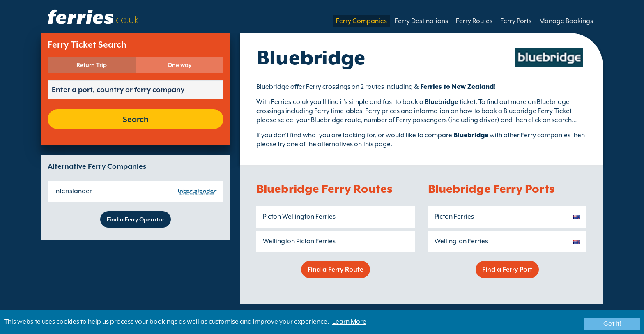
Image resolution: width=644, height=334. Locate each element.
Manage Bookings (566, 21)
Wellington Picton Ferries (299, 241)
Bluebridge (471, 135)
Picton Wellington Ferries (299, 217)
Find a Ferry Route (336, 270)
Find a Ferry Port (507, 270)
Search (136, 119)
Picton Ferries (454, 217)
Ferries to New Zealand (457, 87)
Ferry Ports (516, 21)
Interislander (73, 191)
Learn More (349, 322)
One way (179, 65)
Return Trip (92, 65)
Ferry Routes (474, 21)
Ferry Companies (361, 21)
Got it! (612, 324)
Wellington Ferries (461, 241)
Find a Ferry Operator (136, 219)
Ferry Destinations (421, 21)
